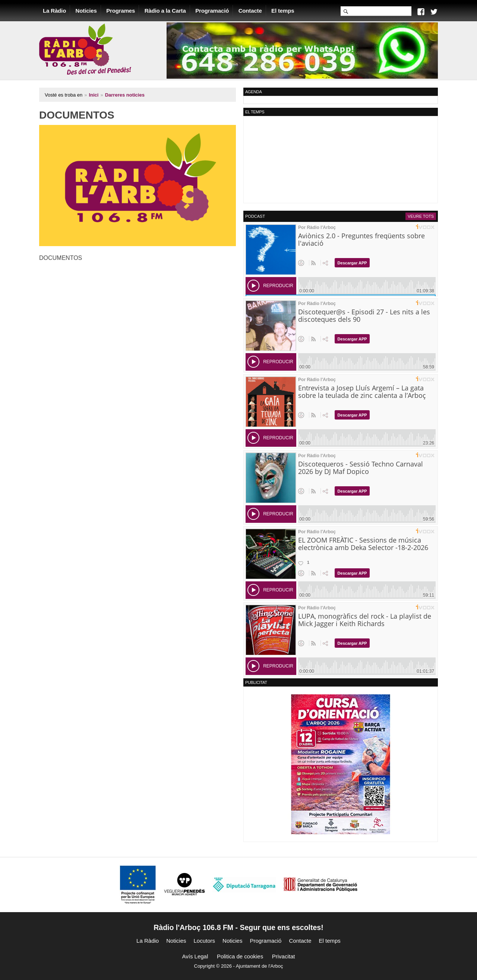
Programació (212, 11)
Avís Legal (195, 956)
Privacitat (284, 956)
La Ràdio (54, 11)
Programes (121, 11)
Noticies (86, 11)
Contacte (250, 11)
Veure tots (421, 216)
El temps (283, 11)
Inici (94, 95)
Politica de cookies (240, 956)
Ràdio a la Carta (165, 11)
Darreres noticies (125, 95)
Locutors (205, 941)
